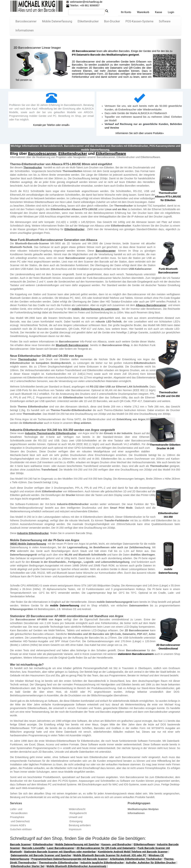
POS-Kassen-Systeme (140, 21)
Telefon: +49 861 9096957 (83, 5)
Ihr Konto (126, 12)
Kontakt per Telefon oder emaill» (51, 125)
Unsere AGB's (18, 825)
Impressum (75, 829)
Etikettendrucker (88, 21)
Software (165, 21)
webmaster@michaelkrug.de (86, 2)
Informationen (25, 30)
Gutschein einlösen (21, 829)
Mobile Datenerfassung (57, 21)
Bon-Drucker (112, 21)
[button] (23, 64)
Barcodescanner (26, 21)
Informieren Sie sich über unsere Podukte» (140, 133)
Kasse (158, 12)
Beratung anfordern (80, 825)
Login (171, 12)
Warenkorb (143, 12)
